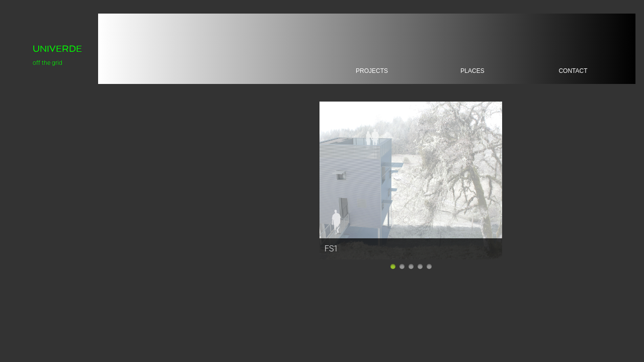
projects (372, 71)
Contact (573, 71)
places (472, 71)
